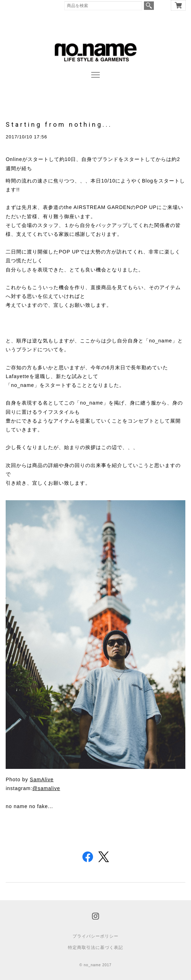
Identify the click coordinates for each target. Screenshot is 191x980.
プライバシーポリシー (95, 936)
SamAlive (42, 779)
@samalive (46, 788)
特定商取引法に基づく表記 (95, 948)
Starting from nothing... (59, 124)
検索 (149, 6)
